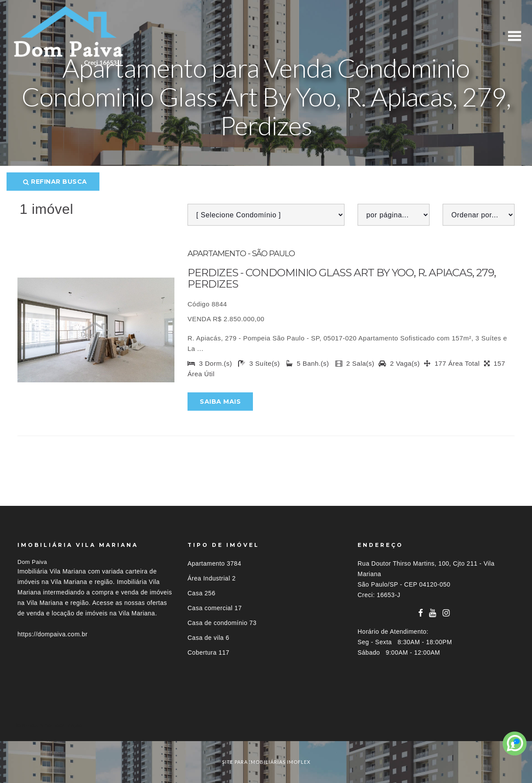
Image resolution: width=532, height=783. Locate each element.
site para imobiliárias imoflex (266, 762)
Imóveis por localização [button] (53, 725)
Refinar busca (55, 182)
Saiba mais (220, 402)
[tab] (266, 725)
